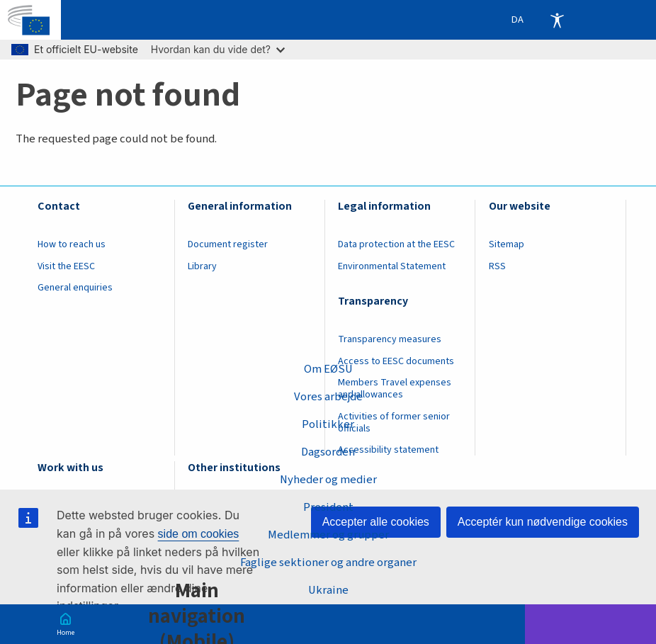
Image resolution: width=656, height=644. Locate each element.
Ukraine (328, 590)
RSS (497, 266)
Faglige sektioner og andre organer (328, 563)
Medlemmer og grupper (328, 535)
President (328, 507)
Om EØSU (328, 368)
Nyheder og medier (328, 480)
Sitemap (507, 244)
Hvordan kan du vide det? (218, 49)
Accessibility (557, 20)
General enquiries (75, 288)
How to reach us (72, 244)
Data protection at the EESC (396, 244)
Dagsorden (328, 452)
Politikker (328, 424)
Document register (228, 244)
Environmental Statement (392, 266)
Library (202, 266)
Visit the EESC (66, 266)
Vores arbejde (328, 397)
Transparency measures (390, 339)
